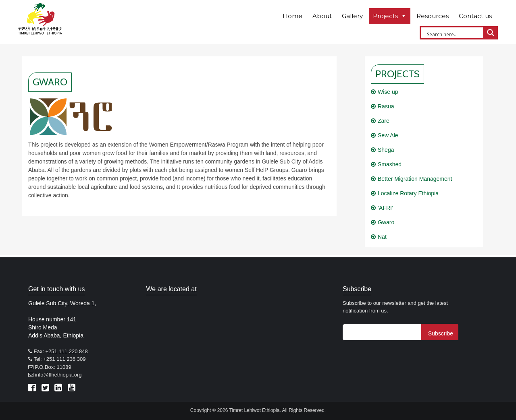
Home (292, 16)
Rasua (386, 106)
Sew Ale (388, 135)
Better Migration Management (415, 179)
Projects (385, 16)
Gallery (352, 16)
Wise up (388, 92)
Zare (384, 121)
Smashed (390, 164)
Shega (386, 150)
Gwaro (386, 222)
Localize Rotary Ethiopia (408, 193)
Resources (433, 16)
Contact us (475, 16)
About (322, 16)
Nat (382, 237)
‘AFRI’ (385, 208)
